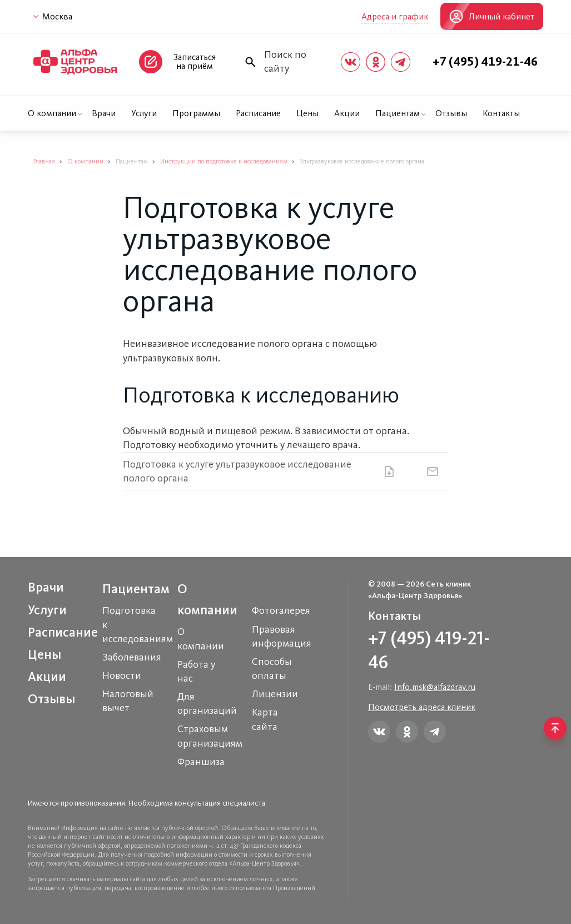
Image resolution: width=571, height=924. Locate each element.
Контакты (501, 113)
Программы (196, 113)
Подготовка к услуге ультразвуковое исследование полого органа (237, 471)
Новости (122, 675)
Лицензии (275, 694)
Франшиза (201, 762)
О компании (52, 113)
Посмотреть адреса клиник (422, 707)
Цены (307, 113)
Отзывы (451, 113)
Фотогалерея (281, 610)
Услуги (144, 113)
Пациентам (398, 113)
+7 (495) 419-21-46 (485, 62)
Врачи (104, 113)
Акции (347, 113)
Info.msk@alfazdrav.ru (435, 687)
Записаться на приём (195, 61)
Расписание (258, 113)
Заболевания (132, 657)
